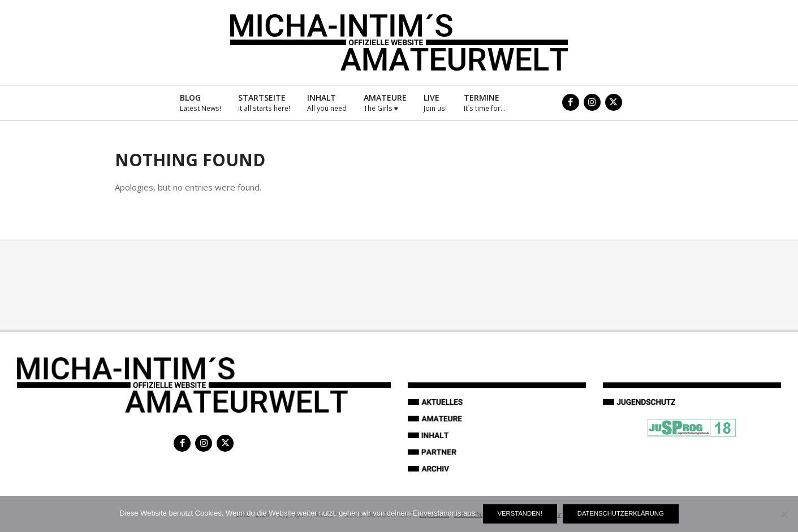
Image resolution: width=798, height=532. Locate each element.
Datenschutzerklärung (621, 513)
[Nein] (784, 514)
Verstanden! (520, 513)
